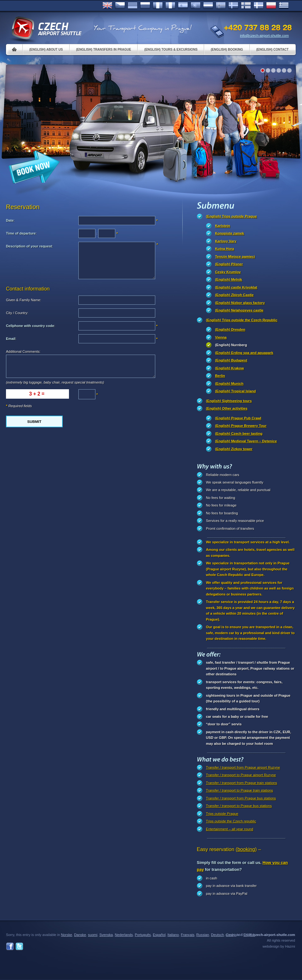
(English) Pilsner (229, 264)
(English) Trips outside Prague (231, 216)
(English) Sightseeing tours (229, 401)
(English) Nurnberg (231, 345)
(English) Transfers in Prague (104, 50)
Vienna (221, 337)
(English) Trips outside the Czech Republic (242, 320)
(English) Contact (273, 50)
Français (158, 6)
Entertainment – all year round (230, 829)
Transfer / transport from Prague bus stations (241, 798)
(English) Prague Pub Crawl (238, 418)
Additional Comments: (23, 352)
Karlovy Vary (226, 241)
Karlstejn (223, 226)
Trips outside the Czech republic (231, 821)
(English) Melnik (229, 280)
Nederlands (124, 935)
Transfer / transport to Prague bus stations (239, 806)
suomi (93, 935)
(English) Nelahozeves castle (239, 310)
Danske (259, 6)
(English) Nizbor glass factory (240, 303)
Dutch (208, 6)
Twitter (19, 947)
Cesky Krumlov (228, 272)
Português (196, 6)
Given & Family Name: (24, 300)
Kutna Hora (225, 249)
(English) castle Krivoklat (236, 287)
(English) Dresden (230, 329)
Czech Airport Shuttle (46, 28)
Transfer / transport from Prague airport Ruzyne (243, 767)
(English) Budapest (231, 360)
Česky (120, 6)
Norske (221, 6)
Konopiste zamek (230, 233)
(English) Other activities (227, 408)
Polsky (271, 6)
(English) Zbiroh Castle (234, 295)
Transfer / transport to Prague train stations (239, 790)
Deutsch (133, 6)
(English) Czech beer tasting (239, 434)
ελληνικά (284, 6)
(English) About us (46, 50)
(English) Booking (227, 50)
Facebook (10, 947)
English (107, 6)
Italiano (170, 6)
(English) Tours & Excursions (171, 50)
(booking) (246, 849)
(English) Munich (229, 384)
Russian (145, 6)
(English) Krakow (229, 368)
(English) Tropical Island (235, 391)
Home (14, 50)
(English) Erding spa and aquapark (244, 353)
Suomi (246, 6)
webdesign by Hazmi (279, 946)
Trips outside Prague (222, 814)
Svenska (233, 6)
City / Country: (17, 313)
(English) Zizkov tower (234, 449)
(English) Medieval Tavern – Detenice (246, 441)
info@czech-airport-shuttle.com (264, 36)
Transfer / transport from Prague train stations (242, 783)
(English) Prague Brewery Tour (241, 426)
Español (183, 6)
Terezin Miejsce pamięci (235, 257)
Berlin (220, 376)
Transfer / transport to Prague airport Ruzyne (241, 775)
